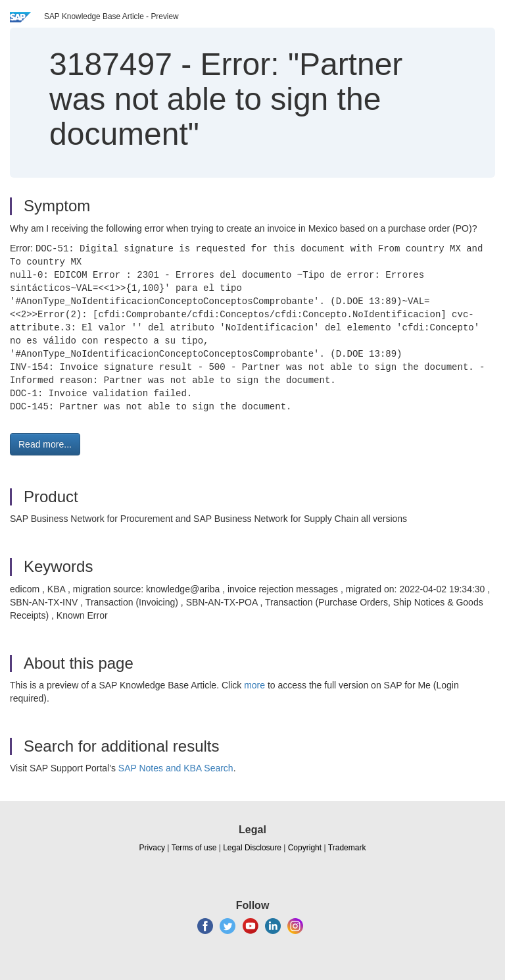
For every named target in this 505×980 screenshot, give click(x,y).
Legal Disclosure (252, 848)
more (254, 685)
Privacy (152, 848)
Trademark (347, 848)
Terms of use (194, 848)
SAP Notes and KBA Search (176, 768)
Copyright (305, 848)
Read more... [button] (45, 444)
